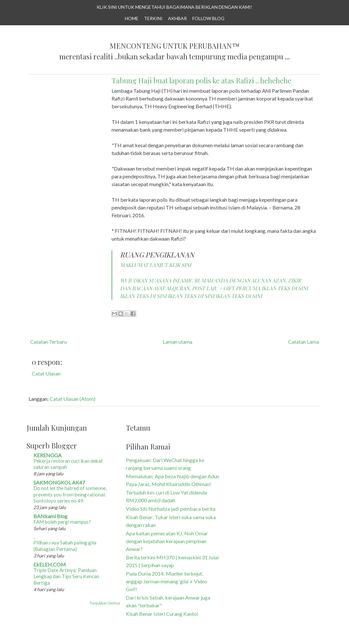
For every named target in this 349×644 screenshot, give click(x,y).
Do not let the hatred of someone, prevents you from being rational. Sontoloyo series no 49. (70, 495)
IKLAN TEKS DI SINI (285, 288)
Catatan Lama (303, 342)
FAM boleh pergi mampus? (62, 522)
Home (132, 18)
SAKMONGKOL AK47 (59, 482)
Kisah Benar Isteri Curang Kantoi (162, 614)
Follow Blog (208, 18)
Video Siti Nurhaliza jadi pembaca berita (171, 509)
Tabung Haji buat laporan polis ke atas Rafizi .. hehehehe (201, 80)
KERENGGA (48, 455)
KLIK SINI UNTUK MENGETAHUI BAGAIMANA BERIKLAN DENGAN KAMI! (174, 7)
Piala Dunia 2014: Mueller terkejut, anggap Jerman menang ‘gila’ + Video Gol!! (167, 581)
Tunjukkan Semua (105, 603)
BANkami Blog (50, 516)
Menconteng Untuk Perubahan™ (174, 46)
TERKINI (153, 18)
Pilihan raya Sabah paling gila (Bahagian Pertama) (65, 546)
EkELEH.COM (50, 564)
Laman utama (178, 342)
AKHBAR (177, 18)
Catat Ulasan (46, 373)
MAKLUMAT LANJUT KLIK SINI (156, 265)
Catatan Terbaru (48, 342)
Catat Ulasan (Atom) (72, 399)
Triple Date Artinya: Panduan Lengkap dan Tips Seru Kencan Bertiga (66, 577)
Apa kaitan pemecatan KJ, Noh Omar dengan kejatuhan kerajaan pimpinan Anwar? (167, 541)
